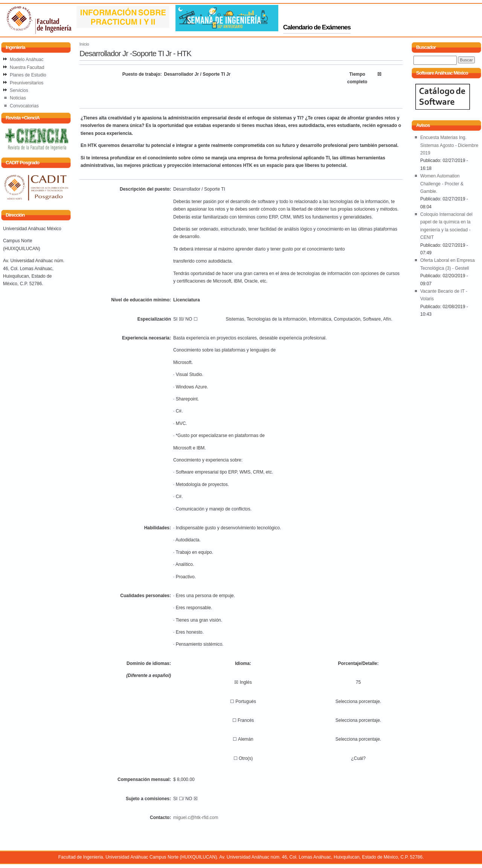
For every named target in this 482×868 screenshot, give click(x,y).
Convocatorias (24, 106)
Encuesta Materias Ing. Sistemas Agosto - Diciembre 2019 (449, 145)
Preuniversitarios (27, 83)
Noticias (18, 98)
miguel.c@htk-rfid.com (196, 818)
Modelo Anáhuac (27, 60)
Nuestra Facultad (27, 67)
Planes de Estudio (28, 75)
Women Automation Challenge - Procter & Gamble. (442, 184)
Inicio (84, 44)
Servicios (19, 90)
